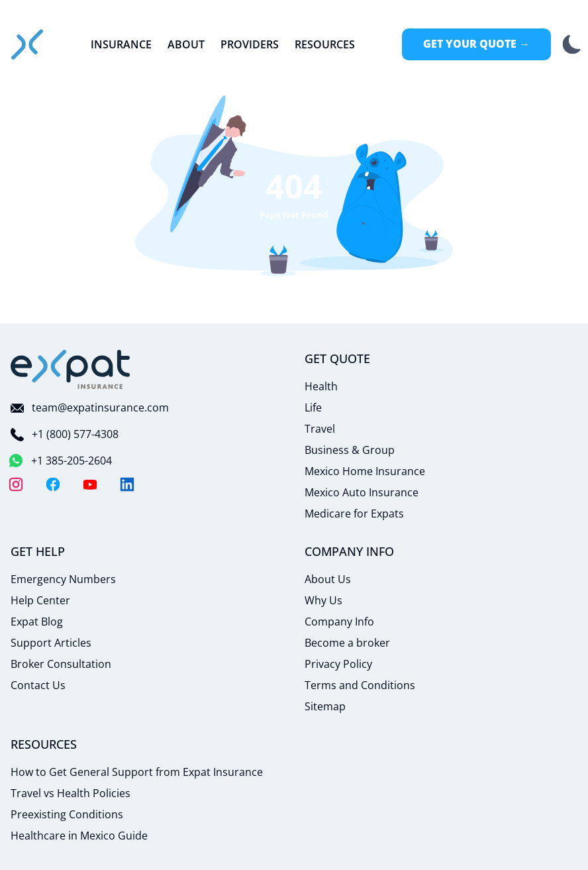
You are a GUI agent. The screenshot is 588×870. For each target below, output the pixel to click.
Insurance (121, 44)
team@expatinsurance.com (90, 408)
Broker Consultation (61, 664)
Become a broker (347, 643)
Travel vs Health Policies (71, 793)
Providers (250, 44)
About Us (328, 579)
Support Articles (51, 643)
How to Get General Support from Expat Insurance (137, 772)
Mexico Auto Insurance (362, 492)
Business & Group (350, 450)
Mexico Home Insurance (365, 471)
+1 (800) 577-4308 (65, 434)
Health (321, 386)
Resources (325, 44)
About (186, 44)
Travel (320, 429)
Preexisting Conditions (67, 814)
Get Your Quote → (476, 44)
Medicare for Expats (354, 514)
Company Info (339, 622)
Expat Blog (37, 622)
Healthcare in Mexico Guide (79, 836)
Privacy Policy (338, 664)
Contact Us (38, 685)
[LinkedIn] (127, 484)
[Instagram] (16, 484)
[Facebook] (53, 484)
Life (313, 408)
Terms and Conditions (360, 685)
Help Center (40, 600)
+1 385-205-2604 (61, 461)
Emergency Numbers (63, 579)
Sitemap (325, 706)
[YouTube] (90, 484)
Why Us (323, 600)
